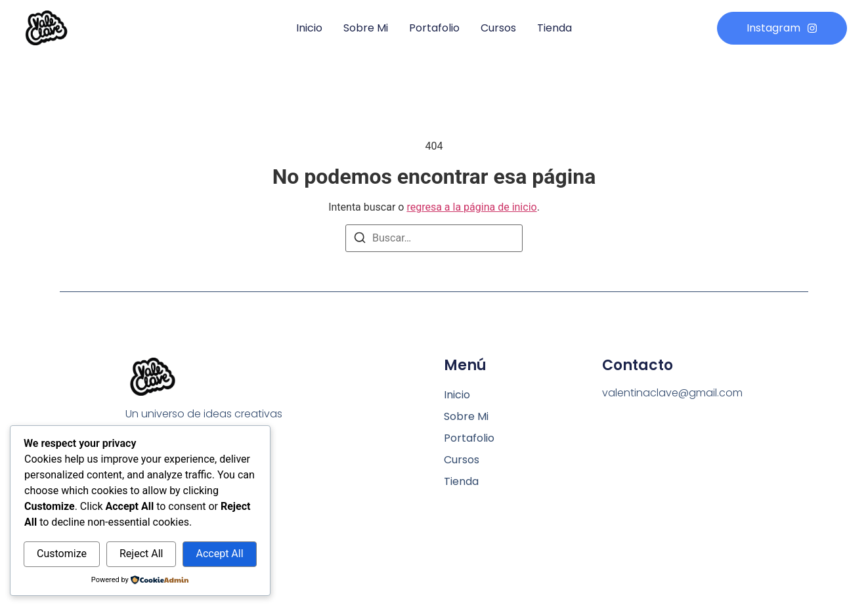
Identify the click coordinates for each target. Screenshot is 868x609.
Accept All (219, 554)
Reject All (141, 554)
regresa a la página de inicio (471, 207)
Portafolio (434, 28)
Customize (62, 554)
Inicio (309, 28)
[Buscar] (360, 240)
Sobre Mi (366, 28)
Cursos (498, 28)
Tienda (554, 28)
